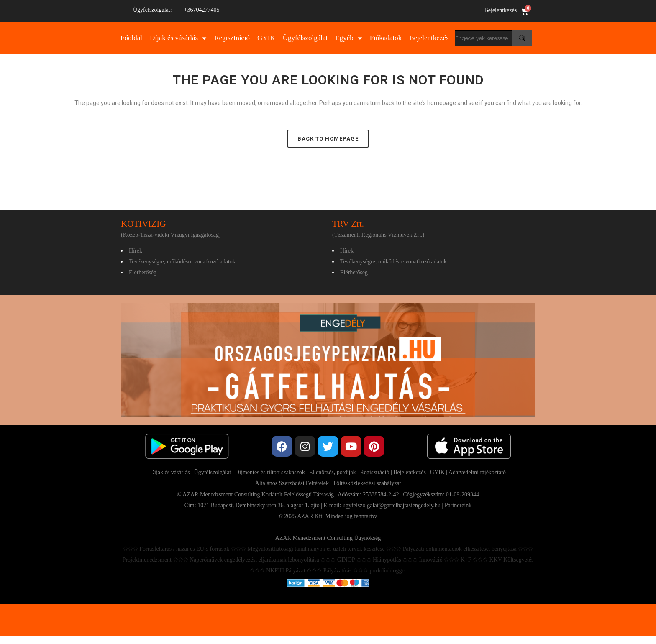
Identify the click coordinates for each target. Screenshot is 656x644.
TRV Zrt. (348, 224)
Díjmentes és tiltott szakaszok (270, 472)
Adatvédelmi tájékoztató (477, 472)
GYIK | (439, 472)
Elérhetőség (143, 272)
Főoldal (131, 38)
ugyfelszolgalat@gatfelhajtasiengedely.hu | (394, 505)
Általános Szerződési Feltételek (292, 483)
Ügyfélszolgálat (305, 38)
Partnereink (458, 505)
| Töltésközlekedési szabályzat (365, 483)
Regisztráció (232, 38)
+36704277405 (202, 10)
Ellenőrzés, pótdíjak (333, 472)
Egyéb (348, 38)
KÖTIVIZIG (143, 224)
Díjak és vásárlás (178, 38)
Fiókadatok (386, 38)
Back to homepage (328, 139)
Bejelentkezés (500, 10)
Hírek (136, 251)
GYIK (266, 38)
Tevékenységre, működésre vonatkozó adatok (182, 262)
